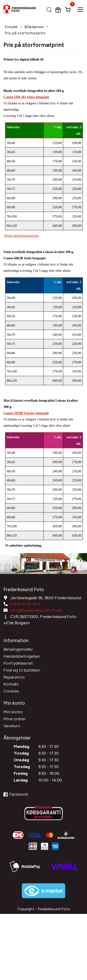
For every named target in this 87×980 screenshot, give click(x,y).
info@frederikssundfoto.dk (36, 610)
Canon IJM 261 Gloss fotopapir (26, 97)
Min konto (13, 712)
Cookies (11, 691)
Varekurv (12, 726)
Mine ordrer (15, 719)
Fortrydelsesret (18, 663)
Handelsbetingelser (22, 656)
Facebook (16, 794)
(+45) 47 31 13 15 (26, 604)
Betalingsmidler (18, 649)
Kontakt (11, 684)
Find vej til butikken (22, 670)
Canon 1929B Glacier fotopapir (26, 413)
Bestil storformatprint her (22, 236)
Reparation (14, 677)
